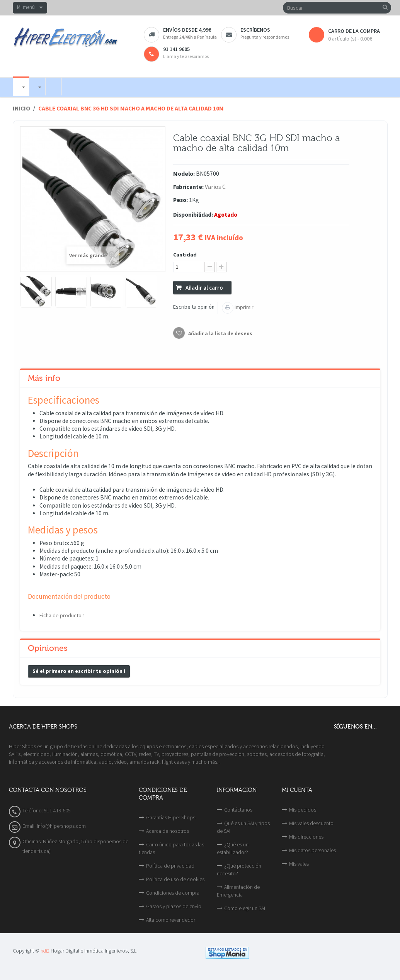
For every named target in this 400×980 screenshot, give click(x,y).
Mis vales (299, 864)
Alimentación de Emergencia (238, 891)
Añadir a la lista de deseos (220, 334)
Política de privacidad (170, 866)
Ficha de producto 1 (62, 615)
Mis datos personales (312, 850)
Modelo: (184, 174)
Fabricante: (188, 187)
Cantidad (185, 255)
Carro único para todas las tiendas (171, 848)
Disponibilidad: (193, 215)
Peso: (180, 200)
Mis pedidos (303, 810)
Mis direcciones (306, 837)
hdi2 (45, 951)
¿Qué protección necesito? (239, 870)
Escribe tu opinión (194, 307)
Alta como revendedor (171, 920)
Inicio (21, 108)
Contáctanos (238, 810)
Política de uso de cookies (175, 879)
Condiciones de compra (173, 893)
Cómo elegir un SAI (245, 908)
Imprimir (243, 307)
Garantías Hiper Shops (171, 817)
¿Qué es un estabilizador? (233, 848)
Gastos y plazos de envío (174, 906)
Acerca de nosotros (168, 831)
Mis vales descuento (311, 823)
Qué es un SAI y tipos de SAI (243, 827)
